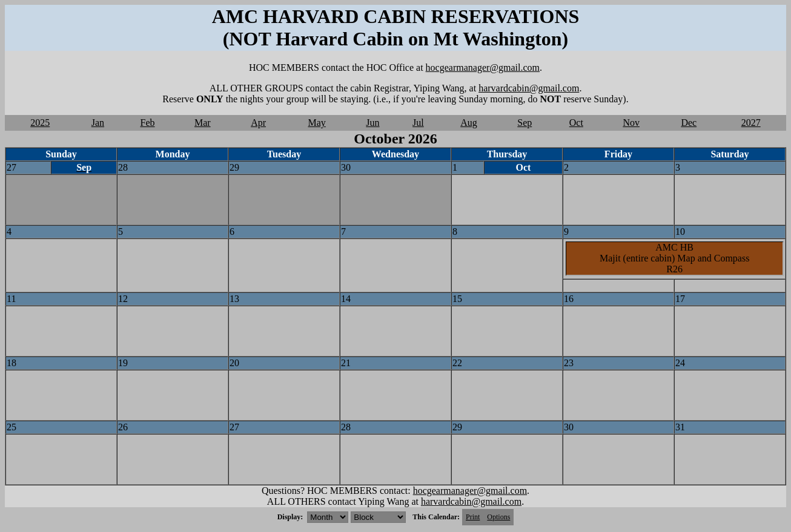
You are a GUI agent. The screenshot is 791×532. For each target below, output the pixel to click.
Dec (689, 123)
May (317, 123)
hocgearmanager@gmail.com (483, 67)
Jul (418, 123)
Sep (525, 123)
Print (473, 517)
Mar (203, 123)
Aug (469, 123)
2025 (40, 123)
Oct (576, 123)
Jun (372, 123)
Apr (258, 123)
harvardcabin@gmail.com (529, 88)
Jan (98, 123)
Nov (631, 123)
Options (498, 517)
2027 (751, 123)
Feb (148, 123)
